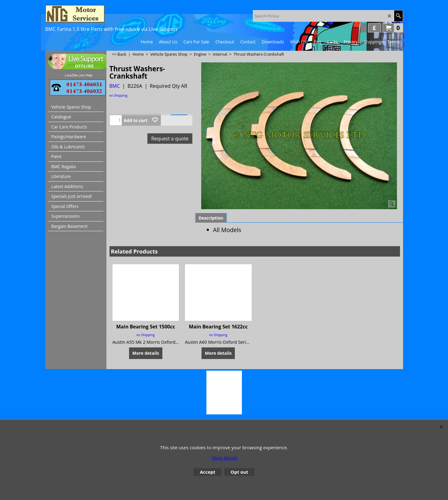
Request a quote (170, 139)
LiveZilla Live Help (79, 75)
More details (146, 353)
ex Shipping (118, 95)
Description (211, 218)
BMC (115, 86)
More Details (225, 458)
